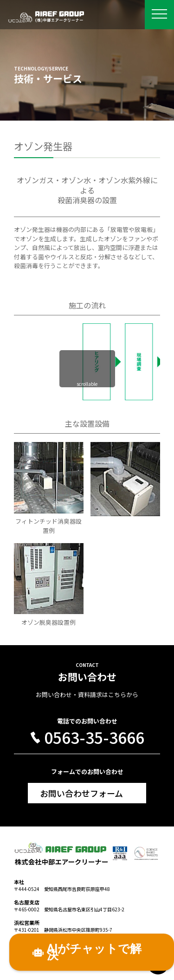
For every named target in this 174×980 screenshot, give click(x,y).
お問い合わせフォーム (81, 793)
